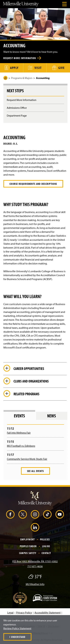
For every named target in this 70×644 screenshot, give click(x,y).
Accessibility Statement (48, 613)
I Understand (17, 637)
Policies (45, 539)
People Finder (28, 546)
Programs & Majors (22, 78)
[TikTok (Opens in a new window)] (47, 514)
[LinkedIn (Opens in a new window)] (35, 527)
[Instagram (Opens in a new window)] (35, 514)
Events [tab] (19, 416)
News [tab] (51, 416)
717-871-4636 (35, 566)
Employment (28, 539)
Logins (46, 546)
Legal (10, 613)
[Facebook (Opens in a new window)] (10, 514)
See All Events (36, 471)
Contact (46, 553)
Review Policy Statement (17, 628)
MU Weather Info (35, 584)
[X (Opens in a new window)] (23, 514)
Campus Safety (28, 553)
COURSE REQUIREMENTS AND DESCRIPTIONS (33, 184)
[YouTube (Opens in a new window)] (60, 514)
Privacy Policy (24, 613)
